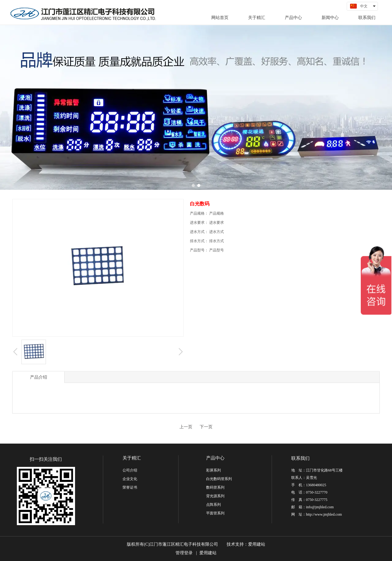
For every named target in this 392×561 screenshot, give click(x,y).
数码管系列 (215, 487)
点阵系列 (213, 505)
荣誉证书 (130, 487)
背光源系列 (215, 496)
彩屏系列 (213, 470)
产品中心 (215, 458)
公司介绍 (130, 470)
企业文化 (130, 479)
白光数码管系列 (219, 479)
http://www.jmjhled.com (324, 514)
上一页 (186, 427)
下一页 (206, 427)
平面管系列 (215, 513)
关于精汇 (132, 458)
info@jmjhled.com (320, 507)
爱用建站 (257, 544)
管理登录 (184, 553)
